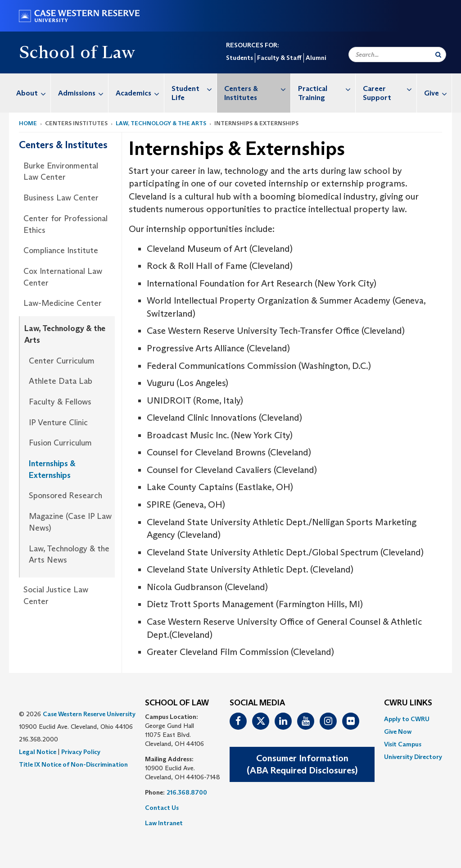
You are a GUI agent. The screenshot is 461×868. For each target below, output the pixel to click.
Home (28, 123)
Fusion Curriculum (60, 443)
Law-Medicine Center (63, 303)
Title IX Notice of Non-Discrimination (73, 764)
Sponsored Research (66, 495)
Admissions (83, 93)
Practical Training (327, 89)
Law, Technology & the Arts (161, 123)
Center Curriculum (62, 361)
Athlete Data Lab (61, 381)
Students (240, 58)
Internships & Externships (52, 469)
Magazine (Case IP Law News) (70, 522)
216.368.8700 (187, 792)
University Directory (413, 757)
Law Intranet (164, 823)
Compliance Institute (61, 250)
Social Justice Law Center (56, 595)
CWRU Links (408, 703)
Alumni (316, 58)
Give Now (398, 732)
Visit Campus (403, 744)
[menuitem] (30, 93)
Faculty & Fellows (60, 402)
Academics (140, 93)
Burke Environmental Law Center (61, 172)
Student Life (194, 89)
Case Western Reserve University (89, 714)
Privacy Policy (81, 752)
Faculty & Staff (279, 58)
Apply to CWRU (407, 719)
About (33, 93)
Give (438, 93)
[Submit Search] (438, 55)
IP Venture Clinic (58, 423)
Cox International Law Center (63, 277)
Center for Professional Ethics (66, 224)
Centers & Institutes (257, 89)
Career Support (390, 89)
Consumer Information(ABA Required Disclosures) (302, 764)
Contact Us (162, 808)
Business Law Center (61, 198)
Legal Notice (38, 752)
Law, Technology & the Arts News (69, 554)
